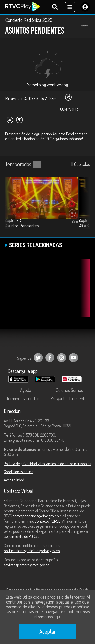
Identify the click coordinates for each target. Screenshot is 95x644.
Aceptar (48, 631)
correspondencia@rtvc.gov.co (36, 516)
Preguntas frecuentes (69, 398)
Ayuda (26, 390)
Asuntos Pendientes (22, 226)
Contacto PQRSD (48, 521)
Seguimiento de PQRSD (22, 536)
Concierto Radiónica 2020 (29, 20)
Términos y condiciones (27, 398)
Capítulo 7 (13, 221)
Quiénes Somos (69, 390)
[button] (84, 207)
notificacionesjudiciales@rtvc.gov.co (32, 551)
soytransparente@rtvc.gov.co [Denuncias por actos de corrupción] (27, 565)
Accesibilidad (14, 480)
